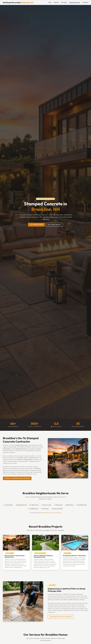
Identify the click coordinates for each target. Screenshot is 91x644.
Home (50, 2)
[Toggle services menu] (66, 3)
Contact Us (85, 2)
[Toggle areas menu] (79, 3)
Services (63, 2)
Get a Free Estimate (36, 224)
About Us (56, 2)
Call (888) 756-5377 (54, 225)
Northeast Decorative (18, 2)
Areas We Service (74, 2)
